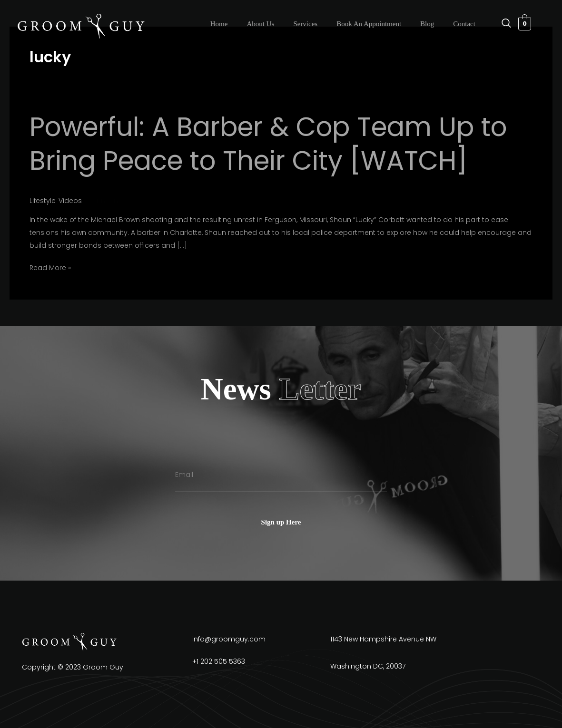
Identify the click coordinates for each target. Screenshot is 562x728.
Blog (427, 24)
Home (219, 24)
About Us (260, 24)
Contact (464, 24)
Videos (70, 201)
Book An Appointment (369, 24)
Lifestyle (43, 201)
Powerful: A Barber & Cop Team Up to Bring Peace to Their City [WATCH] (268, 144)
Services (305, 24)
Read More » (50, 268)
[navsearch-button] (502, 24)
